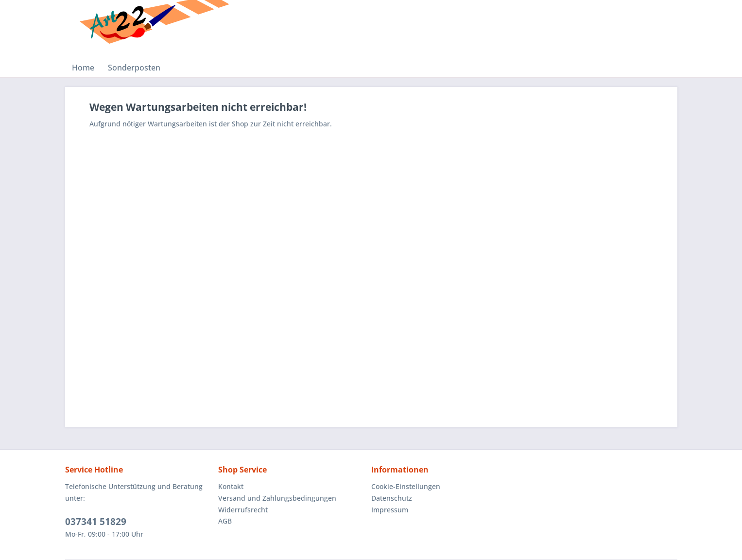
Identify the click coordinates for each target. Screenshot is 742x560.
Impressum (390, 510)
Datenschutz (392, 498)
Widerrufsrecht (243, 510)
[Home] (83, 68)
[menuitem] (83, 68)
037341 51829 (96, 522)
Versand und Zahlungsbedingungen (277, 498)
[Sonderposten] (134, 68)
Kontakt (231, 486)
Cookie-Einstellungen (406, 486)
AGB (225, 521)
